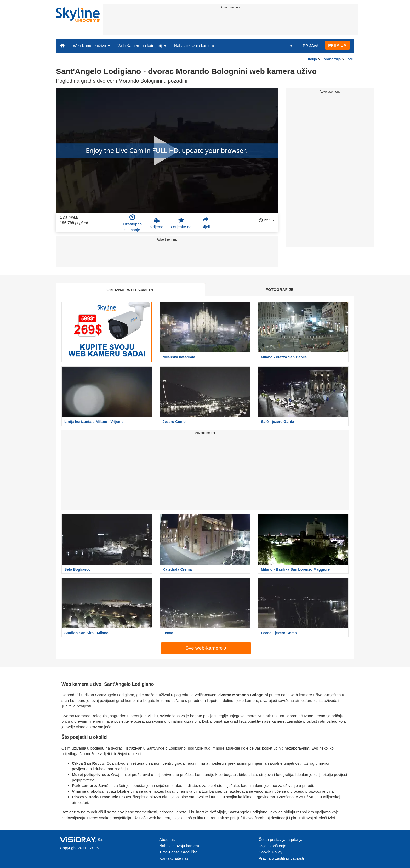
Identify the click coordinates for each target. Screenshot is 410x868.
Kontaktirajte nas (174, 858)
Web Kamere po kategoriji (142, 46)
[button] (288, 45)
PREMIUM (337, 45)
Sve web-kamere (206, 648)
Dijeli (206, 223)
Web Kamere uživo (91, 46)
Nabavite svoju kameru (194, 46)
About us (167, 839)
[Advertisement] (230, 23)
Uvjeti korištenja (272, 846)
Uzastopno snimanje (132, 223)
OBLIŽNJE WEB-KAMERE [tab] (130, 290)
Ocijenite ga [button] (181, 223)
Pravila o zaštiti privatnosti (281, 858)
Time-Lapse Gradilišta (178, 852)
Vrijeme (157, 223)
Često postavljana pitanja (281, 839)
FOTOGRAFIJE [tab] (280, 290)
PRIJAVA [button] (311, 46)
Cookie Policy (271, 852)
